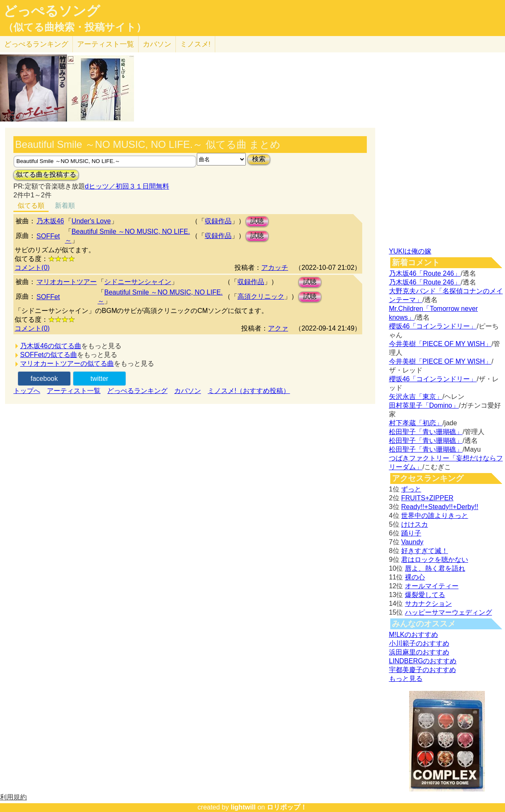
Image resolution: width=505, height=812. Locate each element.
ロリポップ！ (287, 807)
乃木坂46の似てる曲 (51, 346)
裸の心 (415, 577)
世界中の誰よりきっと (435, 516)
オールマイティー (432, 586)
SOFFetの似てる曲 (49, 355)
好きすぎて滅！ (425, 551)
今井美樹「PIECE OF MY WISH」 (440, 344)
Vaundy (412, 542)
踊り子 (411, 533)
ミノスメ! (195, 44)
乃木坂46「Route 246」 (425, 273)
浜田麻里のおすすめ (419, 652)
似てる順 (31, 206)
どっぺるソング (52, 11)
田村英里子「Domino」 (424, 405)
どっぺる (36, 44)
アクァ (278, 328)
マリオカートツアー (67, 282)
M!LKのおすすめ (414, 635)
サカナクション (428, 604)
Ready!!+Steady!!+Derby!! (440, 507)
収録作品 (218, 221)
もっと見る (406, 679)
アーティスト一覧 (74, 391)
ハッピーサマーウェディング (448, 612)
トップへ (27, 391)
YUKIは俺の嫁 (410, 251)
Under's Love (91, 221)
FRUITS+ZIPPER (427, 498)
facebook (44, 379)
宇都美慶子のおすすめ (423, 670)
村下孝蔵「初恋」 (416, 423)
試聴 (257, 221)
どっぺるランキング (137, 391)
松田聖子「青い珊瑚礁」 (426, 432)
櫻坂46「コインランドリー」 (433, 326)
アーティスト (106, 44)
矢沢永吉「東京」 (416, 397)
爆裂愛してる (425, 595)
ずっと (411, 489)
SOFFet (48, 236)
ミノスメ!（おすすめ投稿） (249, 391)
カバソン (157, 44)
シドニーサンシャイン (138, 282)
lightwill (243, 807)
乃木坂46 (50, 221)
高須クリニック (261, 296)
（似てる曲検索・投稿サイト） (75, 27)
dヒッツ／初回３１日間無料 (127, 186)
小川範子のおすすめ (419, 643)
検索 (259, 159)
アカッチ (275, 268)
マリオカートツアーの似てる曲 (67, 363)
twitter (99, 379)
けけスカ (415, 524)
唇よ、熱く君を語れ (435, 568)
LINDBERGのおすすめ (423, 661)
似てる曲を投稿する (46, 175)
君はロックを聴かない (435, 560)
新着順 (65, 206)
